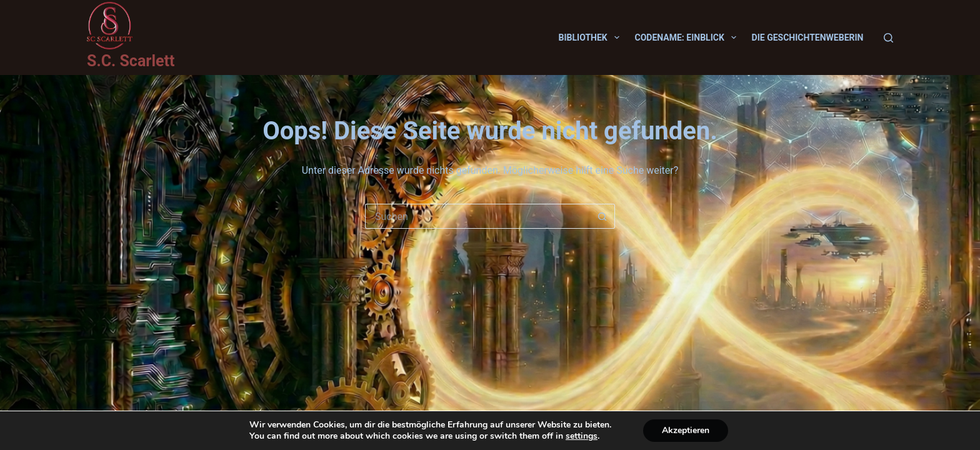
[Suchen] (888, 38)
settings (582, 436)
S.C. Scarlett (131, 61)
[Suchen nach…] (477, 216)
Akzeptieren (686, 430)
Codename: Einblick (688, 37)
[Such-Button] (602, 216)
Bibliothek (592, 37)
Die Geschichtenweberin (808, 37)
